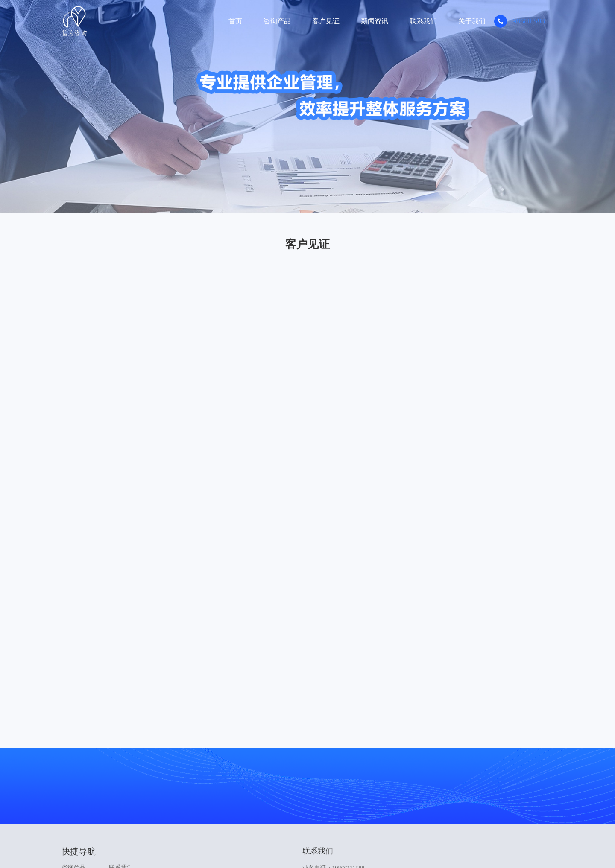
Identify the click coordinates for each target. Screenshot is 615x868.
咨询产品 (277, 21)
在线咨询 (454, 770)
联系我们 (423, 21)
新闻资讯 (375, 21)
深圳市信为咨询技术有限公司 (362, 814)
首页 (235, 21)
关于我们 (472, 21)
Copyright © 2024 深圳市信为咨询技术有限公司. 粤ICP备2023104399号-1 (308, 843)
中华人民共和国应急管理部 (284, 814)
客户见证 (326, 21)
